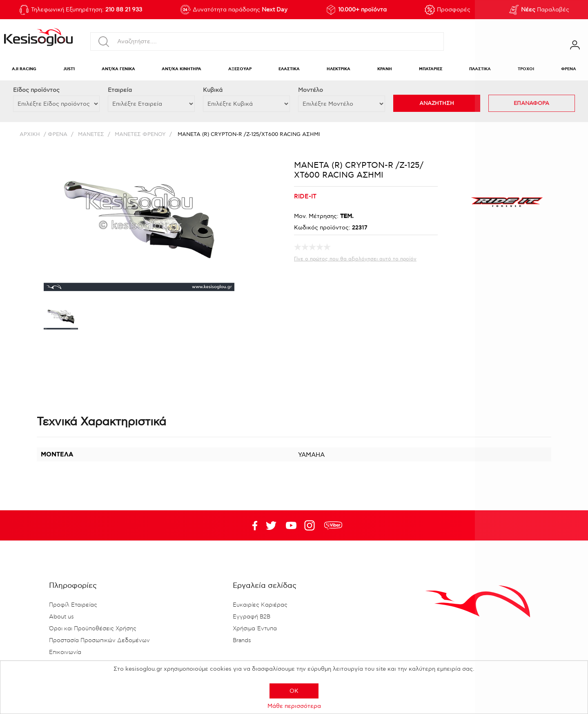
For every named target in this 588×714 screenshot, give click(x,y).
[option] (61, 318)
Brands (242, 641)
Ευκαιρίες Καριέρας (260, 605)
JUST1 (69, 69)
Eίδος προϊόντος (36, 90)
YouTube (271, 525)
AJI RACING (24, 69)
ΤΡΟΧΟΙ (526, 69)
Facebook (251, 525)
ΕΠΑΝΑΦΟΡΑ (531, 103)
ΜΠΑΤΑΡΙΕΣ (431, 69)
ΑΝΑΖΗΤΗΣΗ (437, 103)
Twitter (291, 525)
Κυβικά (213, 90)
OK (294, 691)
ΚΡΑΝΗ (385, 69)
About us (61, 617)
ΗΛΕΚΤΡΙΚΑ (339, 69)
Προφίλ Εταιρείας (73, 605)
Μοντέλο (311, 90)
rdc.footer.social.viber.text (333, 525)
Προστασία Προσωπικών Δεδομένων (99, 641)
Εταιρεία (120, 90)
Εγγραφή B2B (252, 617)
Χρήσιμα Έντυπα (255, 629)
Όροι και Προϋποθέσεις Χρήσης (93, 629)
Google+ (311, 525)
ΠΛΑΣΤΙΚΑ (480, 69)
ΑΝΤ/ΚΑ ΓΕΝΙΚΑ (118, 69)
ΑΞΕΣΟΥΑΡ (240, 69)
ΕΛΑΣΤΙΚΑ (289, 69)
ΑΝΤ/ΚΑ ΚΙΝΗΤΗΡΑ (182, 69)
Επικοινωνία (65, 652)
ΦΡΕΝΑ (569, 69)
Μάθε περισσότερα (294, 706)
